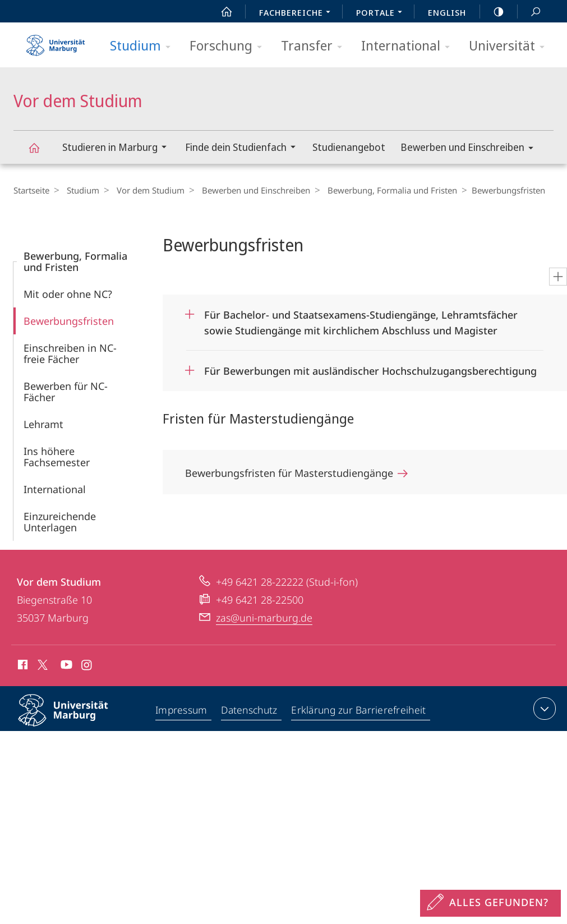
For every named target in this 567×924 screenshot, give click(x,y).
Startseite (31, 190)
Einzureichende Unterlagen (60, 522)
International (409, 46)
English (447, 12)
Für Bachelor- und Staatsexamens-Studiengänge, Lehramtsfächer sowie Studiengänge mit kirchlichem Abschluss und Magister (361, 319)
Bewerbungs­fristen (69, 321)
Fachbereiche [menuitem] (298, 13)
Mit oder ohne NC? (68, 294)
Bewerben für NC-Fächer (66, 392)
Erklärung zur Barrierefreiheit (359, 711)
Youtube (65, 666)
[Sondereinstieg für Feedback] (490, 903)
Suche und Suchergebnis (529, 12)
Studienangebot (349, 147)
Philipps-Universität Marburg (73, 719)
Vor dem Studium (40, 153)
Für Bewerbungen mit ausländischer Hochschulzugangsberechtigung (370, 371)
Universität (510, 46)
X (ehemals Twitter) (41, 665)
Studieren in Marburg (118, 148)
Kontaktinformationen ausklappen (543, 709)
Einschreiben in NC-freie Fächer (70, 353)
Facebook (22, 666)
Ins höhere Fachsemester (57, 457)
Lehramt (43, 424)
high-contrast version (492, 12)
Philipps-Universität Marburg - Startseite (56, 42)
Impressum (181, 711)
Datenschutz (250, 711)
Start (220, 12)
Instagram (87, 666)
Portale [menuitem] (382, 13)
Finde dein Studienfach (244, 148)
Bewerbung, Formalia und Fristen (381, 190)
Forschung (229, 46)
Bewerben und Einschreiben (471, 149)
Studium (144, 46)
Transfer (315, 46)
